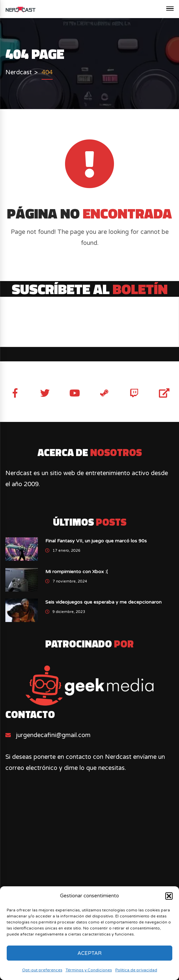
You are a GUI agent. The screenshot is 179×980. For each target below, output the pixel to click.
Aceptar (89, 953)
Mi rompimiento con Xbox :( (76, 572)
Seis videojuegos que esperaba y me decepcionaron (103, 602)
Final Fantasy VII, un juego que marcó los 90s (96, 541)
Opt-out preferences (42, 970)
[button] (169, 896)
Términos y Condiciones (89, 970)
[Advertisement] (89, 858)
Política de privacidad (136, 970)
